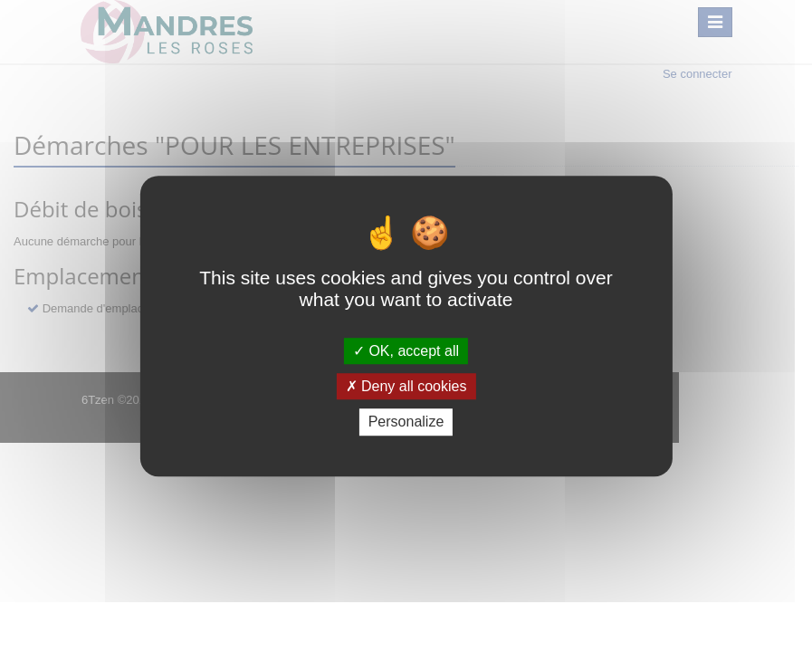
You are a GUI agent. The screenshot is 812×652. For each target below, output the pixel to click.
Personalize (406, 422)
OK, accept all (406, 351)
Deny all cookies (406, 386)
